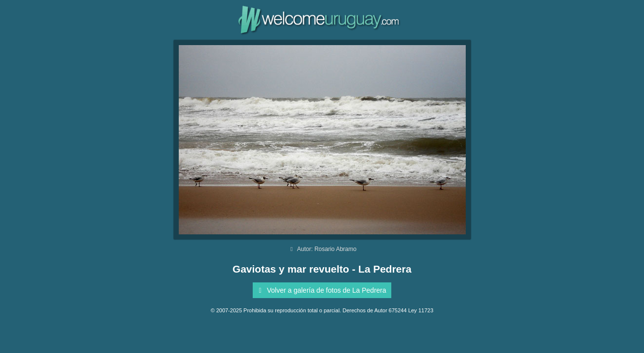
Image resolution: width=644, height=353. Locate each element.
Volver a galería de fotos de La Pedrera (321, 290)
